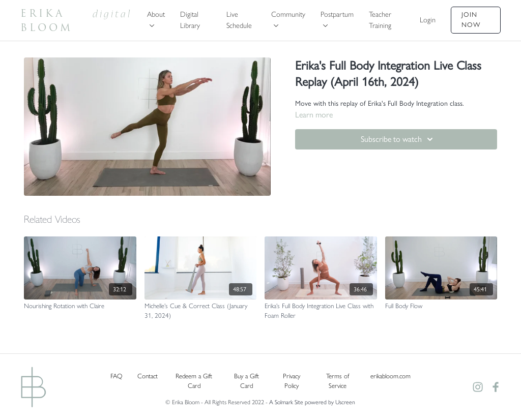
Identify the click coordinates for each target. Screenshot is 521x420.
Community (288, 18)
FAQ (116, 376)
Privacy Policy (292, 381)
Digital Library (190, 20)
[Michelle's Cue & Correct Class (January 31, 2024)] (201, 311)
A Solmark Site (286, 402)
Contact (148, 376)
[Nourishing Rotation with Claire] (80, 306)
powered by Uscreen (330, 402)
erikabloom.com (390, 376)
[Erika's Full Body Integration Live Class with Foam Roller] (321, 311)
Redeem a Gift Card (194, 381)
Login (428, 20)
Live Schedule (239, 20)
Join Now (471, 20)
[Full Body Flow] (441, 306)
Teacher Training (380, 20)
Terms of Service (338, 381)
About (156, 18)
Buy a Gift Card (247, 381)
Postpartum (337, 18)
